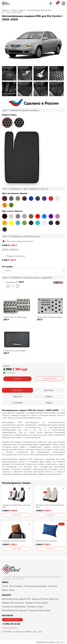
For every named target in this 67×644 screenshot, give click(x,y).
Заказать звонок (12, 620)
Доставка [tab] (49, 390)
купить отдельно (10, 249)
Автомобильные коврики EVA (16, 599)
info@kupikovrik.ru (10, 628)
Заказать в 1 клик (50, 379)
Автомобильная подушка (46, 541)
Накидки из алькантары (14, 607)
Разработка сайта (45, 642)
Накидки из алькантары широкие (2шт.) (16, 506)
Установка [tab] (17, 403)
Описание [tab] (17, 390)
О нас (5, 586)
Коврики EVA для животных (45, 599)
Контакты (53, 586)
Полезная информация (35, 586)
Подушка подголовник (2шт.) (14, 541)
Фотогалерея (16, 586)
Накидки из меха (35, 607)
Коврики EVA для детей (37, 603)
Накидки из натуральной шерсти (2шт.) (50, 506)
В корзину (17, 379)
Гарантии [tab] (17, 396)
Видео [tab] (49, 403)
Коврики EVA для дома (13, 603)
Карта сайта (8, 590)
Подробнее (17, 515)
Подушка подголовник (39, 610)
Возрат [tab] (49, 396)
